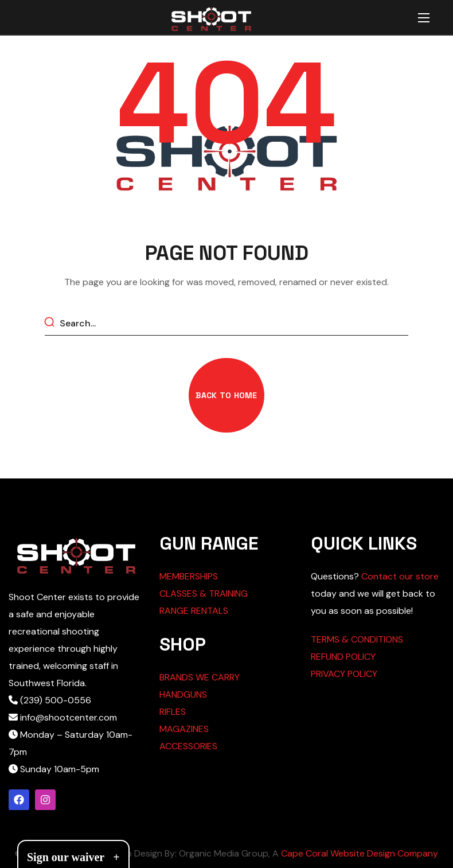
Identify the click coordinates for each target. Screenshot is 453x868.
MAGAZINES (184, 729)
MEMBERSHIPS (189, 576)
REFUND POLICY (343, 657)
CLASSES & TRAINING (204, 593)
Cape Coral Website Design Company (360, 853)
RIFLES (173, 712)
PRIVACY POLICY (344, 674)
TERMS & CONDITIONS (357, 639)
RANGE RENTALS (194, 611)
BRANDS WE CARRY (200, 677)
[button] (226, 395)
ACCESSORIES (188, 746)
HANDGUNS (183, 694)
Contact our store (400, 576)
